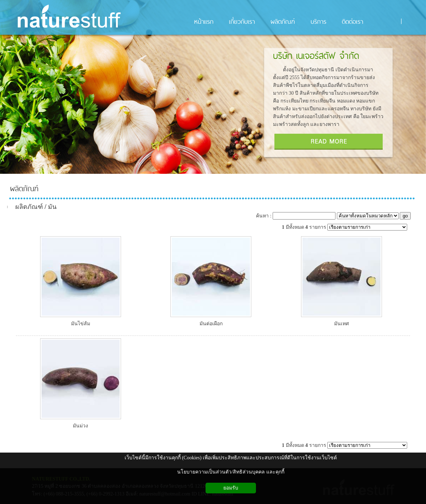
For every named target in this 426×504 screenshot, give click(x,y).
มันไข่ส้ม (81, 324)
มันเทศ (342, 324)
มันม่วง (80, 426)
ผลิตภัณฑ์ (24, 189)
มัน (52, 207)
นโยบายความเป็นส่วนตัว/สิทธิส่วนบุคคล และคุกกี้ (231, 472)
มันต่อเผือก (211, 324)
